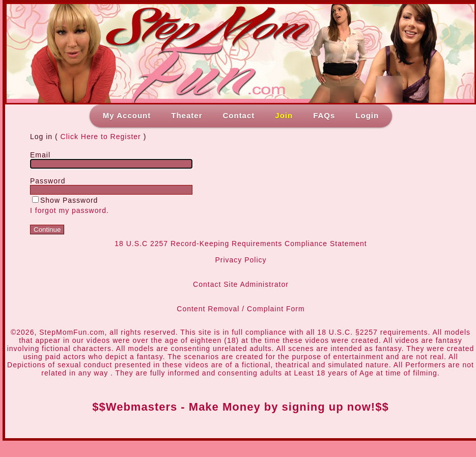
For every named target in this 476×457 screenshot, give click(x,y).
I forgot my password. (69, 210)
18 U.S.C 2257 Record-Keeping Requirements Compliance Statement (241, 244)
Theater (187, 115)
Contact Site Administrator (241, 284)
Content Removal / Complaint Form (241, 309)
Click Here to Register (101, 137)
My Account (127, 115)
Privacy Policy (241, 260)
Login (367, 115)
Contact (239, 115)
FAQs (324, 115)
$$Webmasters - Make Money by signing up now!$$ (240, 407)
